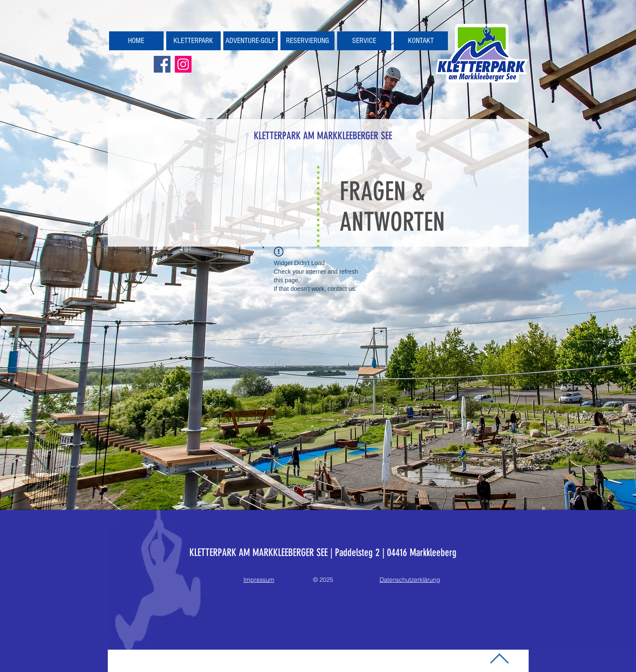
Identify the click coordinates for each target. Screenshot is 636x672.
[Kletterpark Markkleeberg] (183, 64)
